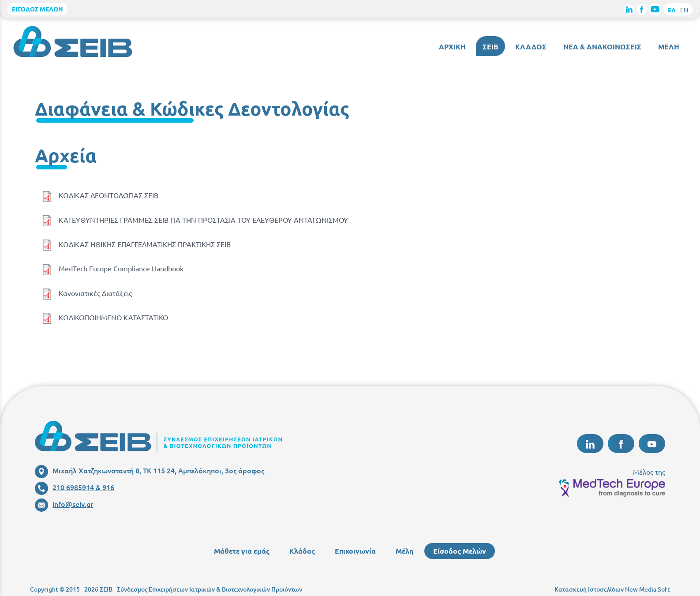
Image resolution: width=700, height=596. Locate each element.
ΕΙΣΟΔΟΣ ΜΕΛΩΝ (37, 9)
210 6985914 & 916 (75, 487)
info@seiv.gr (64, 504)
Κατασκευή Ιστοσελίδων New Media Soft (612, 589)
